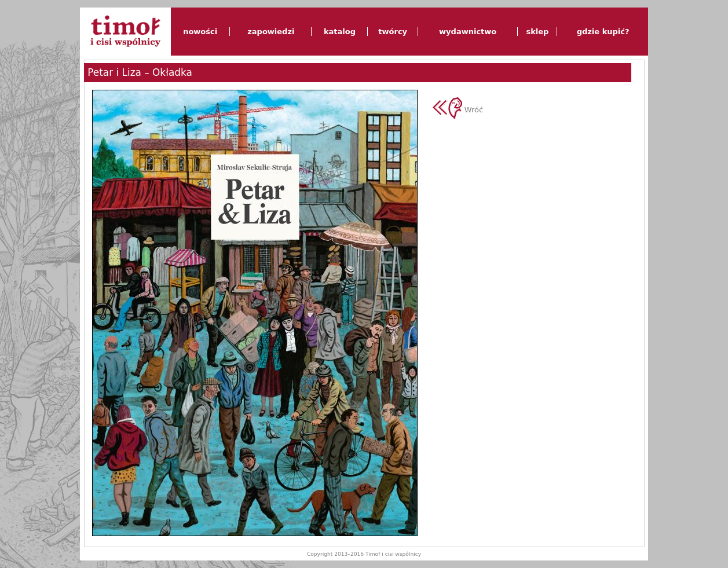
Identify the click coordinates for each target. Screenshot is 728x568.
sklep (537, 32)
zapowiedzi (271, 32)
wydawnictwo (468, 32)
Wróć (458, 110)
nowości (200, 32)
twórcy (393, 32)
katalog (340, 32)
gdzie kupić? (603, 32)
